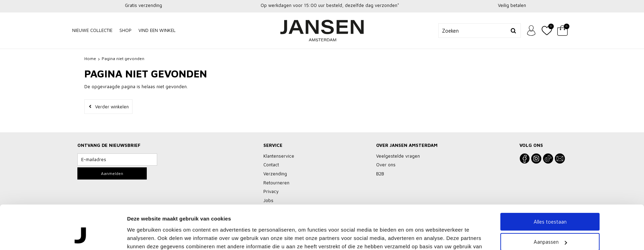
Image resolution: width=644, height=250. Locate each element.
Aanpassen (550, 188)
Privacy (321, 238)
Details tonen (143, 220)
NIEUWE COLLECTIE (92, 30)
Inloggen (531, 31)
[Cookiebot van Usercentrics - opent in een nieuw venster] (81, 220)
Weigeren (550, 208)
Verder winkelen (112, 107)
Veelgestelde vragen (249, 238)
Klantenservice (291, 238)
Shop (125, 30)
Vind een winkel (157, 30)
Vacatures (346, 238)
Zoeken (514, 31)
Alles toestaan (550, 168)
